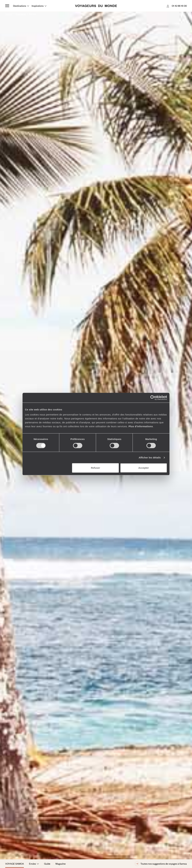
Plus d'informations (141, 426)
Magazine (61, 864)
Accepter (144, 468)
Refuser (96, 468)
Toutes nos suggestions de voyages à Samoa (161, 864)
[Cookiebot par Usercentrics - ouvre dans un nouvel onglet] (153, 398)
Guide (47, 864)
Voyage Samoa (15, 864)
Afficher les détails (150, 458)
